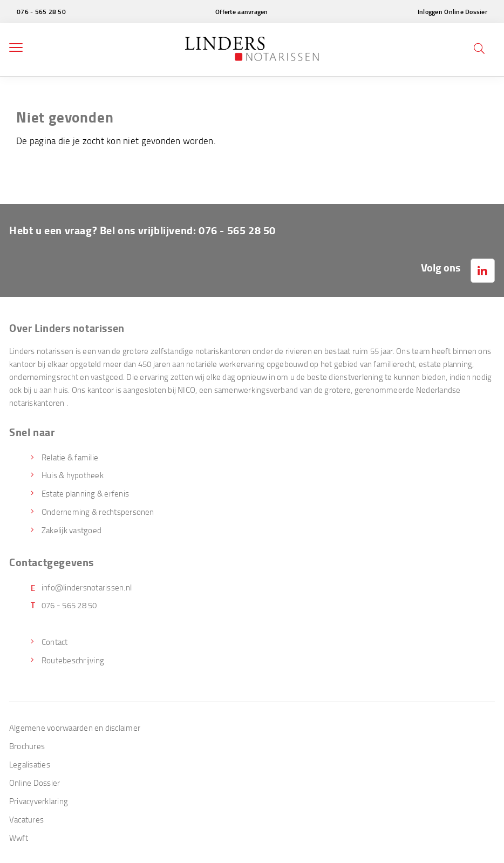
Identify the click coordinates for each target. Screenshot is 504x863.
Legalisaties (30, 764)
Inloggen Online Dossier (452, 12)
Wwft (19, 838)
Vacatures (26, 819)
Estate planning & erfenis (85, 493)
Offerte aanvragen (242, 12)
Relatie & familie (70, 457)
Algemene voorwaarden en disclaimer (75, 728)
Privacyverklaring (39, 801)
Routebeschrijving (73, 660)
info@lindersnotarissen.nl (87, 587)
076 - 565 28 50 (41, 12)
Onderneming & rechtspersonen (98, 512)
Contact (55, 642)
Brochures (27, 746)
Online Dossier (35, 783)
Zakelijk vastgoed (71, 530)
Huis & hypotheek (73, 475)
